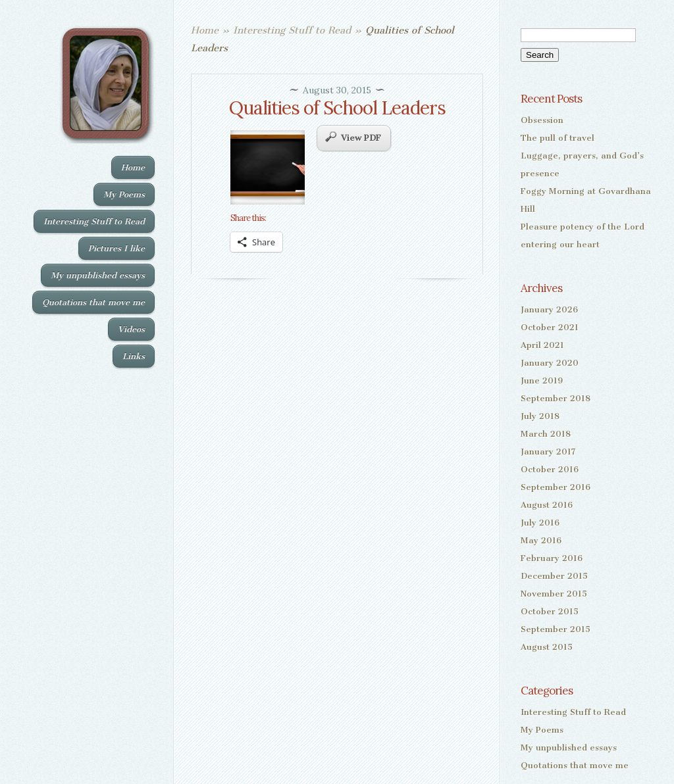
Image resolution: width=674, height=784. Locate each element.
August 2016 (547, 505)
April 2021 (542, 345)
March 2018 (546, 434)
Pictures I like (117, 248)
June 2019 (542, 380)
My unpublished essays (98, 275)
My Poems (124, 194)
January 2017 (548, 452)
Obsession (542, 120)
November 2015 (554, 594)
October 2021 (550, 327)
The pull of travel (557, 138)
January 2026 (549, 309)
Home (133, 167)
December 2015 (554, 576)
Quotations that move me (93, 302)
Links (134, 356)
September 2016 (556, 487)
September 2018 (556, 398)
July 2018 (540, 416)
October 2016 (550, 469)
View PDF (353, 137)
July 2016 (540, 523)
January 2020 (550, 363)
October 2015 (550, 611)
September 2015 (556, 629)
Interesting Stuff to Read (94, 221)
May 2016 (541, 540)
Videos (131, 329)
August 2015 (547, 647)
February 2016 (552, 558)
